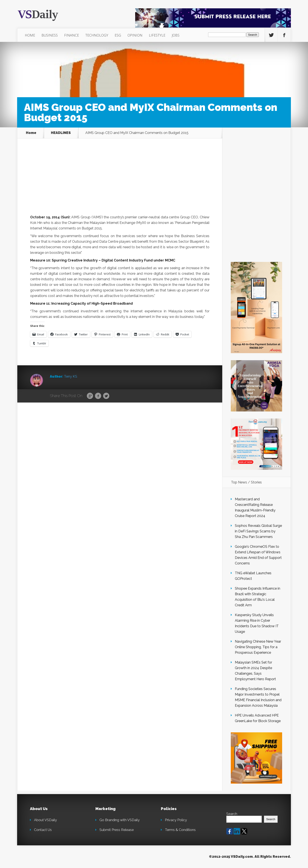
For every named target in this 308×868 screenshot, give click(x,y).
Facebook (98, 396)
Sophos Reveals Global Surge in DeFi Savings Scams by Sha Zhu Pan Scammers (258, 531)
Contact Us (43, 830)
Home (31, 133)
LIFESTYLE (157, 35)
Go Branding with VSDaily (120, 820)
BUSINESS (50, 35)
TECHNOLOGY (97, 35)
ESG (118, 35)
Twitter (106, 396)
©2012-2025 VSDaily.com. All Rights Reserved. (250, 857)
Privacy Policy (176, 820)
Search (232, 814)
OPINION (135, 35)
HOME (30, 35)
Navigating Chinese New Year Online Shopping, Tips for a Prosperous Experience (258, 647)
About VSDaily (45, 820)
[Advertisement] (120, 183)
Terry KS (71, 377)
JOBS (176, 35)
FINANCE (72, 35)
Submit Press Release (117, 830)
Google (90, 396)
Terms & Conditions (180, 830)
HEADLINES (61, 133)
